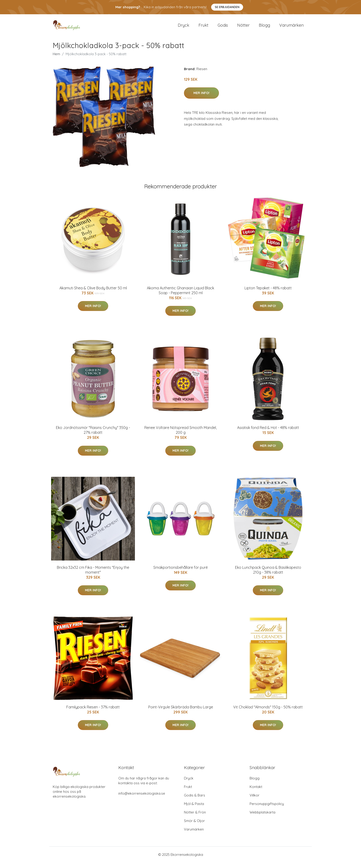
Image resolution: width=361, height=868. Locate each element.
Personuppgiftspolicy (267, 809)
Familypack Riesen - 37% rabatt (93, 713)
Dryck (183, 28)
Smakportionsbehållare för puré (180, 573)
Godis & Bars (195, 801)
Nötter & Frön (195, 818)
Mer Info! (201, 98)
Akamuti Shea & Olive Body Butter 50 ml (93, 293)
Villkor (255, 801)
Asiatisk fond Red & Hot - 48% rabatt (268, 433)
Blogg (264, 28)
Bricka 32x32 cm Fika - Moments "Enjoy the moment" (93, 575)
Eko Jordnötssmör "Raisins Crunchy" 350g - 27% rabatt (93, 435)
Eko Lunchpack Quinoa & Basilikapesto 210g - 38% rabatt (268, 575)
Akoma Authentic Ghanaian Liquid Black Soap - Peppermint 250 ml (180, 296)
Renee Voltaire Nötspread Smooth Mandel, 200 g (180, 435)
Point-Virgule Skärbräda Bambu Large (181, 713)
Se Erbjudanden (227, 7)
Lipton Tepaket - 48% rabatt (268, 293)
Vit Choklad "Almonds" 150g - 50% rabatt (268, 713)
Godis (223, 28)
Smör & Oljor (194, 826)
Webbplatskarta (262, 818)
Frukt (203, 28)
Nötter (243, 28)
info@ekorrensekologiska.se (142, 799)
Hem (56, 59)
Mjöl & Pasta (194, 809)
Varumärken (291, 28)
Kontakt (256, 792)
